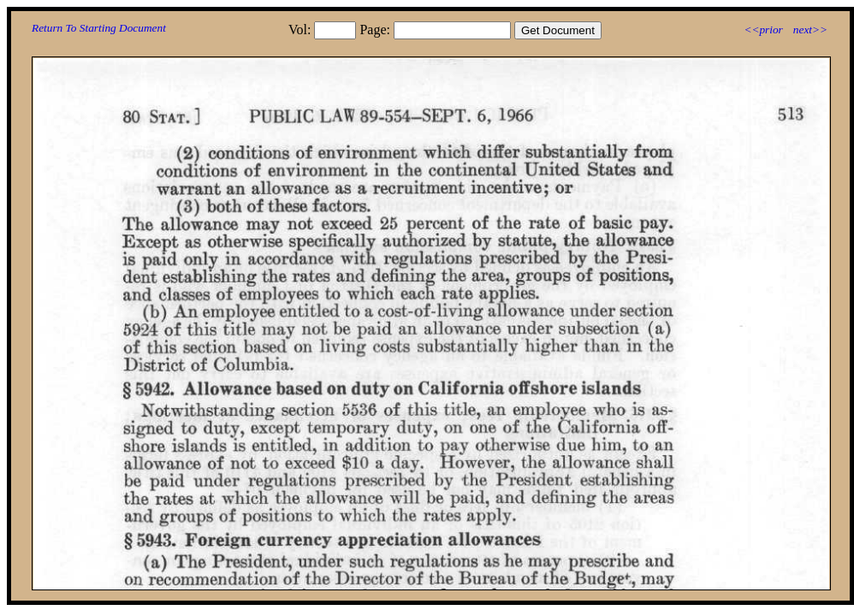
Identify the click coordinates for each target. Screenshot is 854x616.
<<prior (763, 30)
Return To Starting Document (99, 28)
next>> (810, 30)
